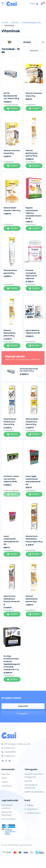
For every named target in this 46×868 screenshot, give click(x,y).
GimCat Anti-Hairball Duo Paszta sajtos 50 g (34, 539)
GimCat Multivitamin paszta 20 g (32, 599)
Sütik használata (8, 819)
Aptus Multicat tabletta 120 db (33, 332)
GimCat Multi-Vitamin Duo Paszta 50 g (10, 422)
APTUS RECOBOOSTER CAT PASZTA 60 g (11, 96)
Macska (15, 23)
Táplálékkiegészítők (31, 23)
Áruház (5, 23)
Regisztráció (31, 809)
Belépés (29, 805)
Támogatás (23, 714)
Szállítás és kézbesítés (34, 792)
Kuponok (28, 781)
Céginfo (5, 782)
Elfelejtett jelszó (33, 813)
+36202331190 (9, 752)
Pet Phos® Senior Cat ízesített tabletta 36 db (11, 479)
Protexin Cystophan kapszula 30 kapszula (31, 274)
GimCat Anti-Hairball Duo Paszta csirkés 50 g (12, 600)
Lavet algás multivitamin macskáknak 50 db (33, 480)
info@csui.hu (8, 748)
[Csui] (9, 735)
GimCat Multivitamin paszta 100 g (32, 153)
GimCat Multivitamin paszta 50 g (10, 333)
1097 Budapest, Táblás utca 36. (16, 744)
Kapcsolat (23, 706)
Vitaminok (9, 25)
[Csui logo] (12, 4)
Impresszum (7, 786)
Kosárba (12, 108)
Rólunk (4, 778)
